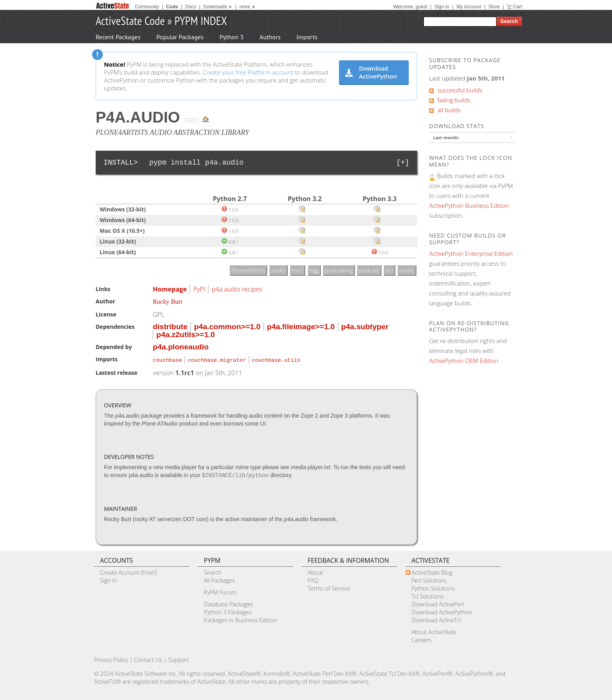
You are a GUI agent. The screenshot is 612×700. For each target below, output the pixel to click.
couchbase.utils (276, 360)
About (315, 571)
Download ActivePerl (438, 603)
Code (172, 7)
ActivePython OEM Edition (464, 361)
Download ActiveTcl (436, 619)
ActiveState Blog (432, 571)
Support (179, 659)
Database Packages (228, 603)
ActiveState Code (130, 20)
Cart (517, 7)
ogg (314, 270)
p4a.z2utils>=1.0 (186, 335)
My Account (469, 7)
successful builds (456, 90)
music (407, 270)
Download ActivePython (371, 72)
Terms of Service (329, 587)
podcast (369, 270)
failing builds (450, 100)
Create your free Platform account (248, 72)
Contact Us (148, 659)
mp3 (298, 270)
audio (278, 270)
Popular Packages (180, 37)
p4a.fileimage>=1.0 (301, 327)
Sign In (442, 7)
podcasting (339, 270)
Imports (307, 37)
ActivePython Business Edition (469, 205)
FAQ (313, 579)
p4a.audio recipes (237, 289)
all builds (445, 110)
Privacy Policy (111, 659)
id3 (389, 270)
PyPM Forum (220, 591)
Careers (421, 639)
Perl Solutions (429, 579)
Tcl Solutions (428, 595)
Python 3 (232, 37)
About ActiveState (434, 631)
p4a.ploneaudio (181, 347)
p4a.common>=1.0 (227, 327)
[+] (403, 163)
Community (147, 7)
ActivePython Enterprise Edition (471, 253)
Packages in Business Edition (240, 619)
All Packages (219, 579)
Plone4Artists (248, 270)
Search (212, 571)
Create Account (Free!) (128, 571)
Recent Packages (118, 37)
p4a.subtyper (365, 327)
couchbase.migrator (217, 360)
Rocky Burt (167, 302)
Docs (191, 7)
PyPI (199, 289)
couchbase (167, 360)
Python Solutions (433, 587)
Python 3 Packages (228, 611)
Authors (270, 37)
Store (494, 7)
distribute (170, 327)
